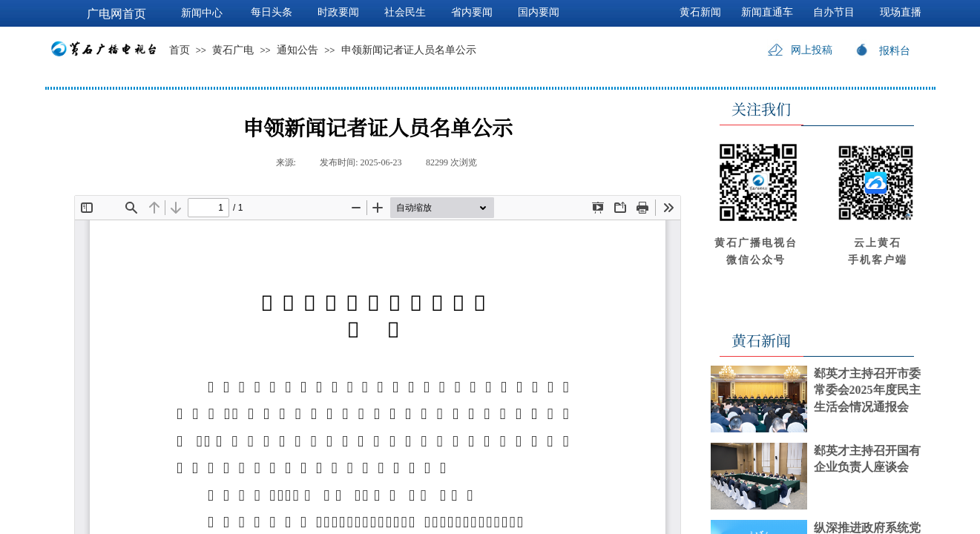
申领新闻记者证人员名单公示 (409, 50)
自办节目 (834, 12)
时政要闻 (338, 12)
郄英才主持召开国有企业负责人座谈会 (867, 459)
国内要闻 (539, 12)
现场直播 (901, 12)
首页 (180, 50)
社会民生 (405, 12)
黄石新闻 (700, 12)
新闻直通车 (767, 12)
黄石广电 (233, 50)
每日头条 (272, 12)
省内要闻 (472, 12)
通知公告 (297, 50)
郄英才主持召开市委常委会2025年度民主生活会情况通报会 (867, 390)
